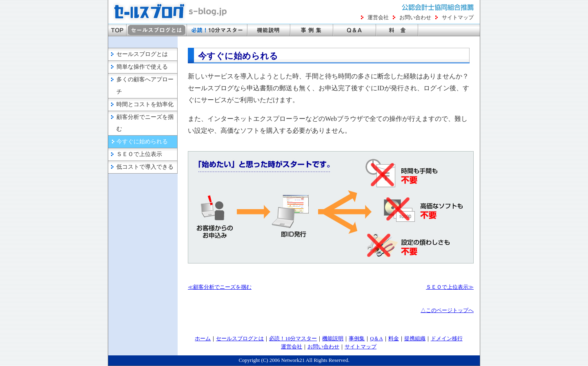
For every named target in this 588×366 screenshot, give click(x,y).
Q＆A (376, 339)
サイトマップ (458, 18)
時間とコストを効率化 (145, 104)
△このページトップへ (447, 310)
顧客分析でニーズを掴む (145, 123)
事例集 (357, 339)
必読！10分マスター (293, 339)
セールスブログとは (142, 54)
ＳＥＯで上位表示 (139, 154)
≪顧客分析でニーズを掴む (220, 287)
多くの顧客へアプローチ (145, 86)
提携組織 (415, 339)
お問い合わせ (415, 18)
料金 (394, 339)
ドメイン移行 (447, 339)
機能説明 (333, 339)
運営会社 (378, 18)
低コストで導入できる (145, 167)
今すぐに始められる (142, 142)
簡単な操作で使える (142, 67)
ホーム (203, 339)
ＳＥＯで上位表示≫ (450, 287)
